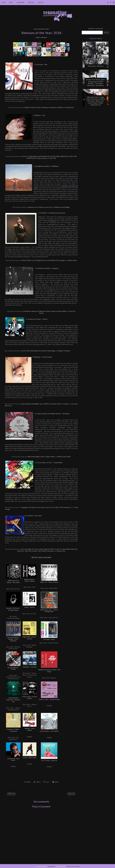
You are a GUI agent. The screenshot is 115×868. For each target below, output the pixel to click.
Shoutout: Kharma (96, 67)
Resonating (51, 866)
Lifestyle (31, 2)
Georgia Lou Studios (73, 866)
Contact (41, 2)
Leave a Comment (41, 37)
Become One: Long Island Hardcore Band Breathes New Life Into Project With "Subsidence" (96, 104)
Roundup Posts (44, 29)
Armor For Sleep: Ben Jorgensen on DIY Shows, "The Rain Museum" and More (96, 85)
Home (4, 2)
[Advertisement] (41, 837)
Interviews (20, 2)
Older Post (69, 792)
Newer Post (13, 792)
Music (11, 2)
